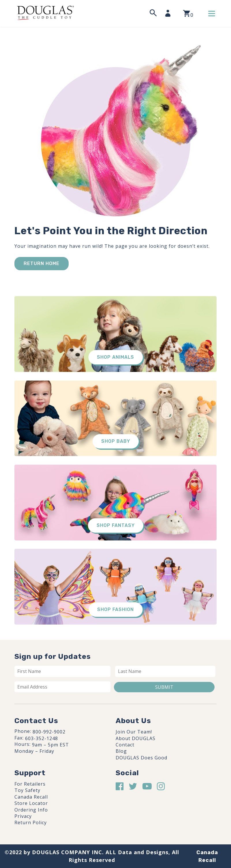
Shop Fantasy (116, 525)
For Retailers (30, 784)
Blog (121, 751)
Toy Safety (27, 790)
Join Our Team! (134, 732)
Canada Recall (31, 797)
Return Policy (31, 822)
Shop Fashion (115, 609)
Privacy (23, 816)
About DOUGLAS (136, 738)
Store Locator (31, 803)
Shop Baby (116, 441)
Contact (125, 745)
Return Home (42, 263)
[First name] (62, 671)
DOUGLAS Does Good (141, 758)
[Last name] (165, 671)
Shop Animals (115, 357)
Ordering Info (31, 810)
